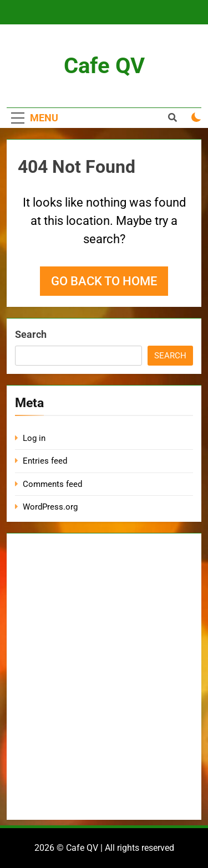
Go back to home (104, 281)
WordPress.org (50, 507)
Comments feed (52, 484)
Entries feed (45, 461)
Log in (34, 438)
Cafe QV (104, 66)
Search (31, 334)
